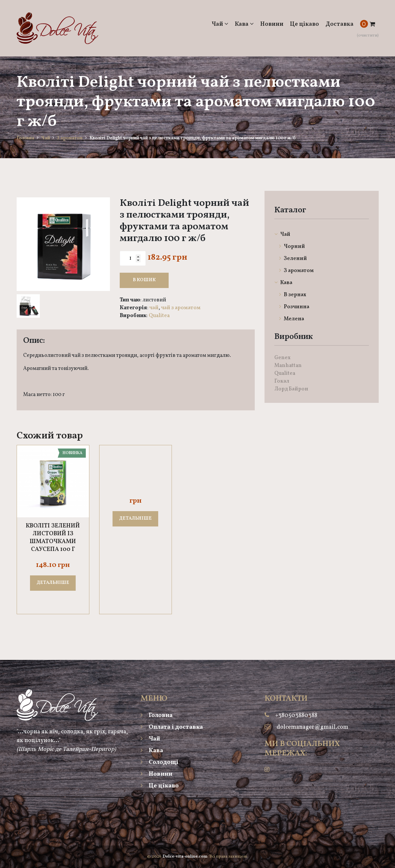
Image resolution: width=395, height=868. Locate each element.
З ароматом (70, 138)
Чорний (292, 247)
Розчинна (294, 307)
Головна (25, 138)
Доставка (340, 24)
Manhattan (288, 366)
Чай (220, 24)
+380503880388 (296, 716)
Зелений (293, 259)
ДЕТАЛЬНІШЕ (53, 583)
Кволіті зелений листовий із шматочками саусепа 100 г (53, 538)
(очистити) (368, 36)
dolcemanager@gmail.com (312, 727)
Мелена (292, 319)
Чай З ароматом (181, 308)
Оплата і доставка (172, 727)
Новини (272, 24)
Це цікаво (304, 24)
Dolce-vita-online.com (185, 857)
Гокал (282, 381)
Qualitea (159, 316)
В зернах (293, 295)
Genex (282, 358)
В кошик (144, 280)
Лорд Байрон (291, 389)
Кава (244, 24)
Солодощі (160, 762)
